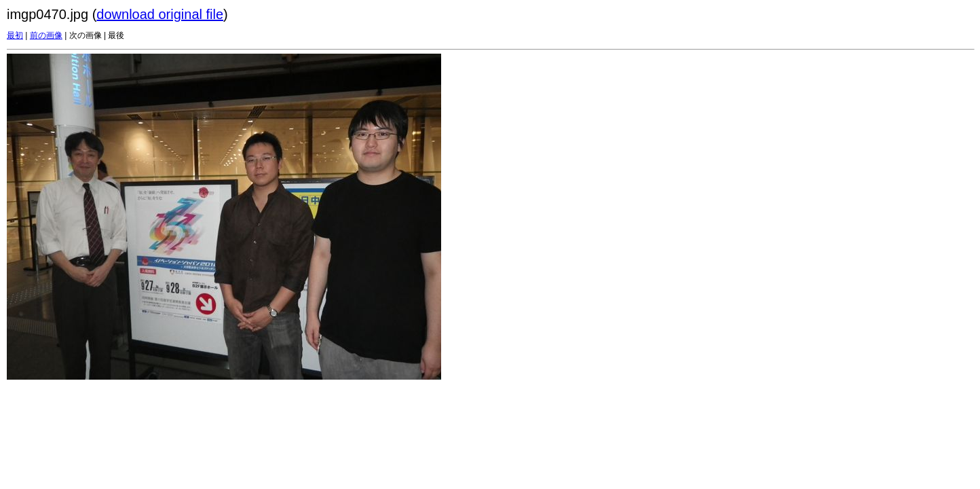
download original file (160, 14)
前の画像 (46, 35)
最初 (15, 35)
